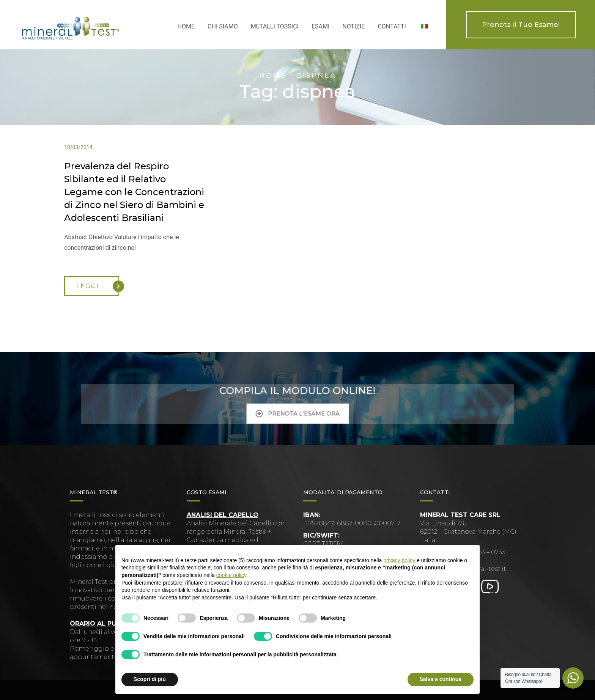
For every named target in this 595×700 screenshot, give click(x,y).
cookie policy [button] (231, 575)
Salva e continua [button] (441, 679)
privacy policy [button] (399, 560)
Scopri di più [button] (150, 679)
